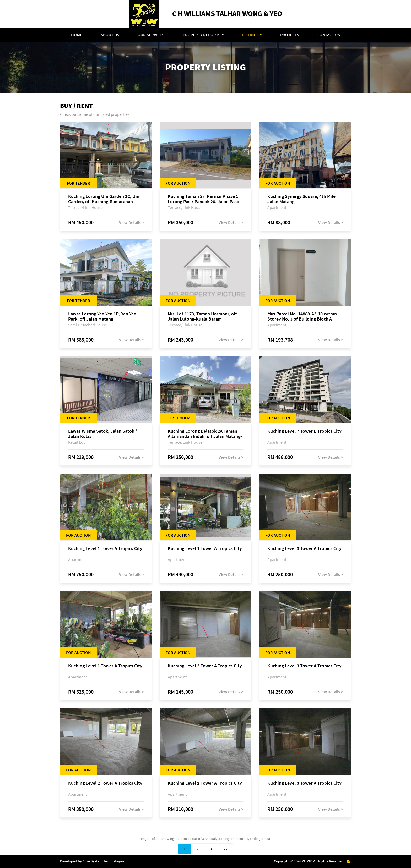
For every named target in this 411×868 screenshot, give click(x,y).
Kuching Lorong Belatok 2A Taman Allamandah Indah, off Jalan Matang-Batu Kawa (205, 434)
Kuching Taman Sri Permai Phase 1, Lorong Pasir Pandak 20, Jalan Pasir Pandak (204, 199)
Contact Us (329, 35)
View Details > (131, 222)
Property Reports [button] (202, 35)
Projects (290, 35)
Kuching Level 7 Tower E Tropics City (304, 431)
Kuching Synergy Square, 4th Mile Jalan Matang (301, 199)
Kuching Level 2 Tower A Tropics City (105, 783)
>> (226, 849)
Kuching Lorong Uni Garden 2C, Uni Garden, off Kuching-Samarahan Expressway (104, 199)
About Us (110, 35)
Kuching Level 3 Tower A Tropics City (304, 549)
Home (77, 35)
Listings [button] (250, 35)
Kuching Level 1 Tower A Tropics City (105, 549)
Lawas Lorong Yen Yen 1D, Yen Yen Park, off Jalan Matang (102, 316)
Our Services (151, 35)
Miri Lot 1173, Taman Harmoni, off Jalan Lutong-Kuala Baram (202, 316)
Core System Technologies (103, 861)
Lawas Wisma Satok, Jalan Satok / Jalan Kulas (102, 434)
